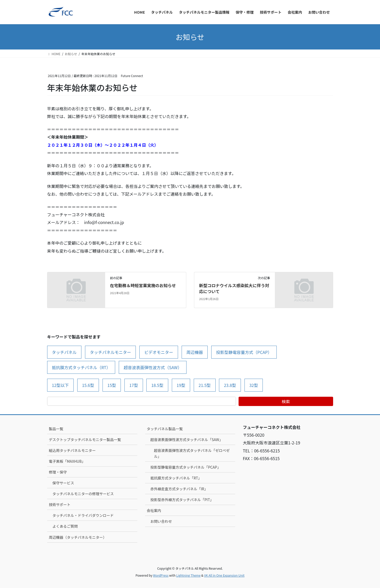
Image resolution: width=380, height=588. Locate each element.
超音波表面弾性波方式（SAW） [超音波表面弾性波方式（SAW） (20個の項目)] (153, 367)
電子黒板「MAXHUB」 (67, 461)
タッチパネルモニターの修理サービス (83, 494)
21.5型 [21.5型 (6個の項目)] (205, 385)
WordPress (161, 575)
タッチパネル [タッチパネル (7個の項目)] (64, 352)
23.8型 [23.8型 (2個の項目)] (230, 385)
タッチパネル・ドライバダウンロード (83, 515)
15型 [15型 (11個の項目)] (112, 385)
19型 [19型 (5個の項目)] (181, 385)
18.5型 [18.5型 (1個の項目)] (157, 385)
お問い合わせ (161, 521)
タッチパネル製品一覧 (165, 429)
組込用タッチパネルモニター (72, 450)
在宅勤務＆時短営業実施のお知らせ (143, 285)
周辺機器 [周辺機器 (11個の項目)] (195, 352)
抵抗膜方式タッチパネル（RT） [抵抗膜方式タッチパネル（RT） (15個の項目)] (81, 367)
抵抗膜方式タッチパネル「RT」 (176, 478)
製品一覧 (56, 429)
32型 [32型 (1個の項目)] (254, 385)
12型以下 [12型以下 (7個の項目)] (60, 385)
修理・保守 (58, 472)
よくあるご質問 (65, 526)
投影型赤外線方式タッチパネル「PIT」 (182, 500)
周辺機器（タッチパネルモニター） (78, 537)
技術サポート (60, 504)
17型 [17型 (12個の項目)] (134, 385)
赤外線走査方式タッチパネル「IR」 (179, 489)
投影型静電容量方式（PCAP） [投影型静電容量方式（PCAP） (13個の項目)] (244, 352)
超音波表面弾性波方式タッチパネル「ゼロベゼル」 (192, 453)
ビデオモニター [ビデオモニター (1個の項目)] (159, 352)
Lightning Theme (188, 575)
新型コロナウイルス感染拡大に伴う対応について (234, 288)
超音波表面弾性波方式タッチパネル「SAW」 (187, 440)
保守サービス (63, 483)
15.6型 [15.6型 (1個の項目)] (88, 385)
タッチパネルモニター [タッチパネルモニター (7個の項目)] (111, 352)
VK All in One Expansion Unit (224, 575)
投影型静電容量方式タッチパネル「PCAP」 (186, 467)
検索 (286, 401)
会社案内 (154, 510)
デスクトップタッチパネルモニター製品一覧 (85, 440)
